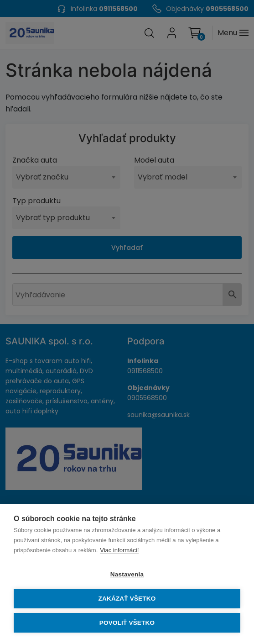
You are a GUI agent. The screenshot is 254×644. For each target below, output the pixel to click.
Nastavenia (127, 574)
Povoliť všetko (127, 623)
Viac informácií (119, 550)
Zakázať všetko (127, 599)
